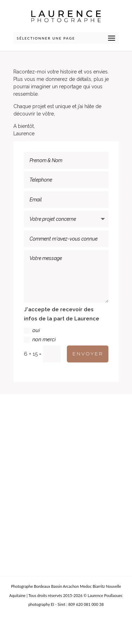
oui (32, 330)
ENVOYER (88, 354)
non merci (40, 340)
